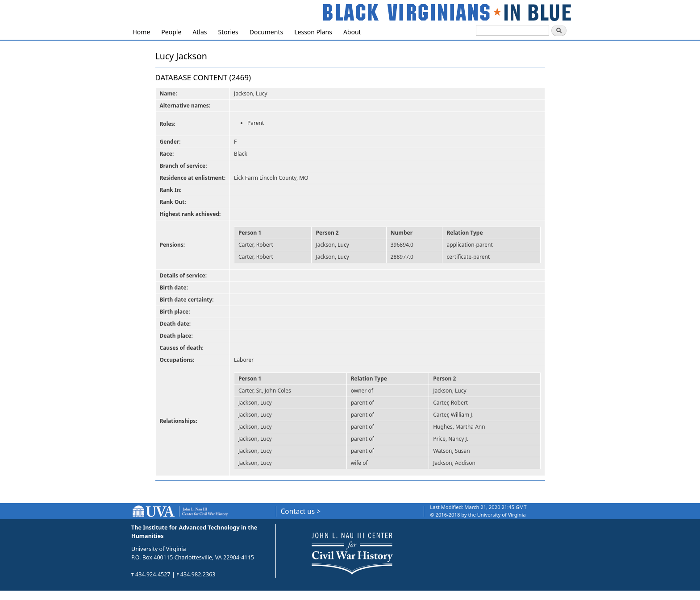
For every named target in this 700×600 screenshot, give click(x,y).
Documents (266, 32)
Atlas (200, 32)
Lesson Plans (313, 32)
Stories (228, 32)
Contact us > (301, 511)
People (171, 32)
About (352, 32)
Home (142, 32)
